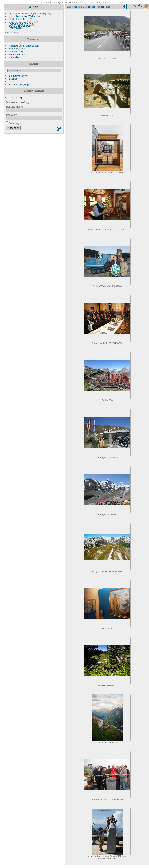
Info (11, 82)
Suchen (13, 79)
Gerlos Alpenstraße (20, 25)
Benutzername (14, 107)
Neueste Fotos (17, 49)
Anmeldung (15, 98)
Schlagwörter (16, 76)
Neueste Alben (17, 51)
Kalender (14, 57)
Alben (34, 7)
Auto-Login (13, 123)
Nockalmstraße (17, 19)
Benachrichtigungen (20, 84)
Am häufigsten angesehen (24, 46)
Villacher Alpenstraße (21, 22)
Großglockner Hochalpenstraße (27, 13)
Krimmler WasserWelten (23, 16)
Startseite (73, 7)
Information (15, 28)
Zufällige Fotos (17, 54)
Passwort (11, 115)
